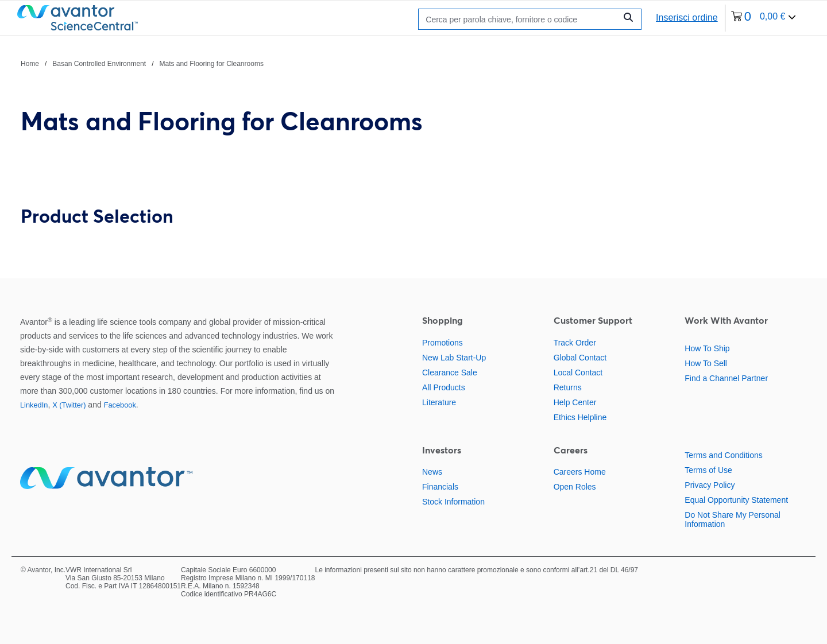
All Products (444, 387)
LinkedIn (34, 405)
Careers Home (580, 472)
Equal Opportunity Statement (736, 500)
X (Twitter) (69, 405)
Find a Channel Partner (726, 378)
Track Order (575, 343)
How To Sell (706, 363)
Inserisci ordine (687, 18)
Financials (440, 487)
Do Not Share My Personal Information (733, 519)
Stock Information (453, 502)
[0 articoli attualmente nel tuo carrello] (764, 18)
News (432, 472)
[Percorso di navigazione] (142, 63)
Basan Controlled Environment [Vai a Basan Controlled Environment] (99, 64)
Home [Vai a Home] (30, 64)
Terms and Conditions (723, 455)
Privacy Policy (710, 485)
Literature (439, 402)
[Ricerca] (520, 19)
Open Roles (575, 487)
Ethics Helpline (580, 417)
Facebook (120, 405)
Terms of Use (708, 470)
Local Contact (578, 373)
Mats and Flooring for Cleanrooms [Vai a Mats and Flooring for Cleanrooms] (211, 64)
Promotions (443, 343)
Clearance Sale (450, 373)
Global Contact (580, 358)
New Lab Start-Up (454, 358)
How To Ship (707, 348)
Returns (568, 387)
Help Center (575, 402)
